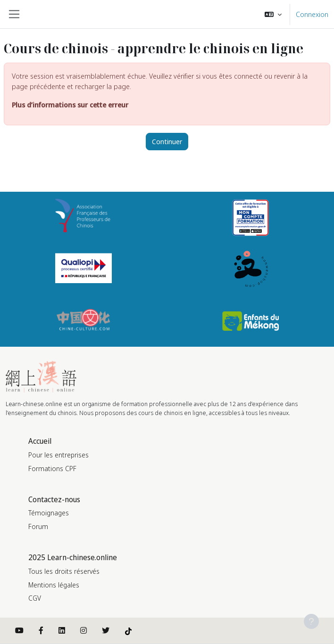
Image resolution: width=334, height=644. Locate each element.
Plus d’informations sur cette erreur (70, 105)
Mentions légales (54, 585)
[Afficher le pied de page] (311, 621)
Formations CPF (52, 469)
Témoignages (49, 513)
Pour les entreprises (58, 455)
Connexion (312, 14)
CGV (35, 598)
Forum (38, 526)
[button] (273, 14)
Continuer (167, 141)
